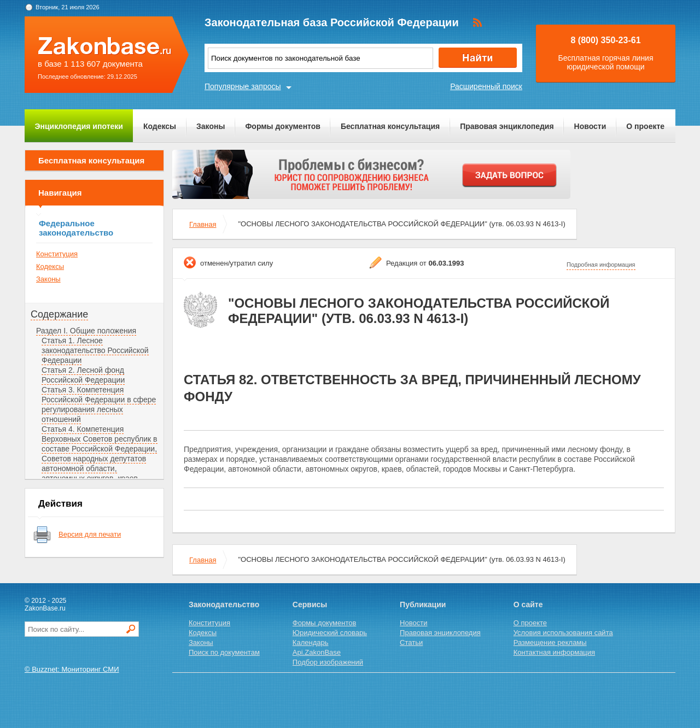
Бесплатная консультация (390, 126)
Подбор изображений (328, 662)
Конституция (57, 254)
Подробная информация (601, 265)
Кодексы (160, 126)
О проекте (645, 126)
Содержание (59, 314)
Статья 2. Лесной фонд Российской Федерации (83, 375)
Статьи (411, 642)
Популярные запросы (243, 86)
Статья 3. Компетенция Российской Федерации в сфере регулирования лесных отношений (99, 404)
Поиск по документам (224, 652)
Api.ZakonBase (317, 652)
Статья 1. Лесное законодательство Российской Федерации (95, 350)
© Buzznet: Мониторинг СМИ (72, 669)
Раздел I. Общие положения (86, 331)
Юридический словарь (330, 633)
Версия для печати (90, 534)
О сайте (528, 604)
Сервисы (310, 604)
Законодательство (224, 604)
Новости (590, 126)
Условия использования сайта (563, 633)
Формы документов (283, 126)
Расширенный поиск (486, 86)
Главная (203, 224)
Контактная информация (554, 652)
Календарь (311, 642)
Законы (211, 126)
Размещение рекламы (550, 642)
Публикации (423, 604)
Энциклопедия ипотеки (79, 126)
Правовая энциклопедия (507, 126)
